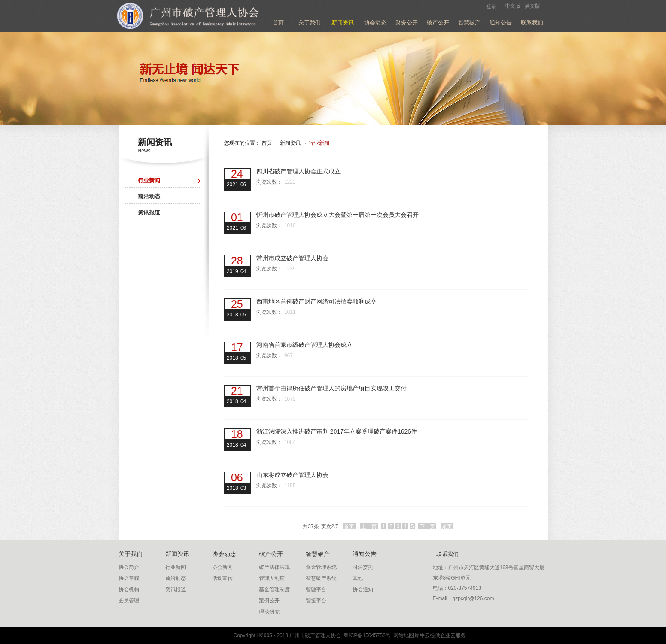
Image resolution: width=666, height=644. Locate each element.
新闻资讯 (290, 143)
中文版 (513, 6)
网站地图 (403, 635)
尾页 (447, 526)
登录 (491, 6)
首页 (278, 23)
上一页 (369, 526)
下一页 (427, 526)
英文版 (532, 6)
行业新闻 (319, 143)
